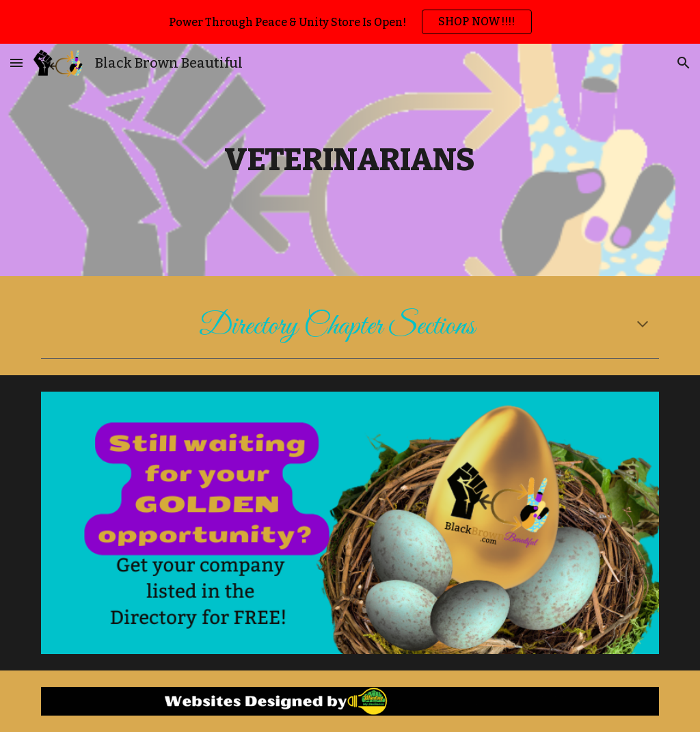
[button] (16, 63)
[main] (350, 160)
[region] (350, 22)
